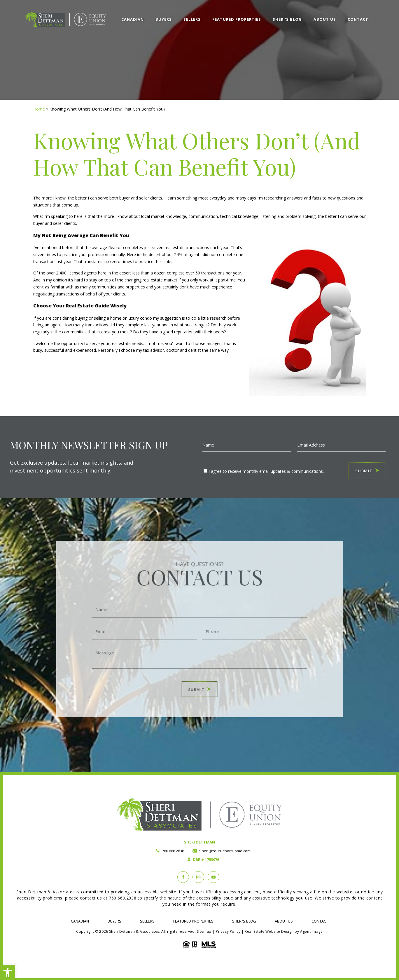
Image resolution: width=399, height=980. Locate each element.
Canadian (133, 19)
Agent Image (311, 931)
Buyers (164, 19)
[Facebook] (183, 877)
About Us (325, 19)
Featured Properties (237, 19)
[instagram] (198, 877)
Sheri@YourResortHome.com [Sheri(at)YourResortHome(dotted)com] (225, 851)
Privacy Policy (228, 931)
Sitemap (204, 931)
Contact (358, 19)
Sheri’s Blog (287, 19)
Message (199, 651)
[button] (8, 972)
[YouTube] (213, 877)
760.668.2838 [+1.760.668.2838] (173, 851)
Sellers (192, 19)
